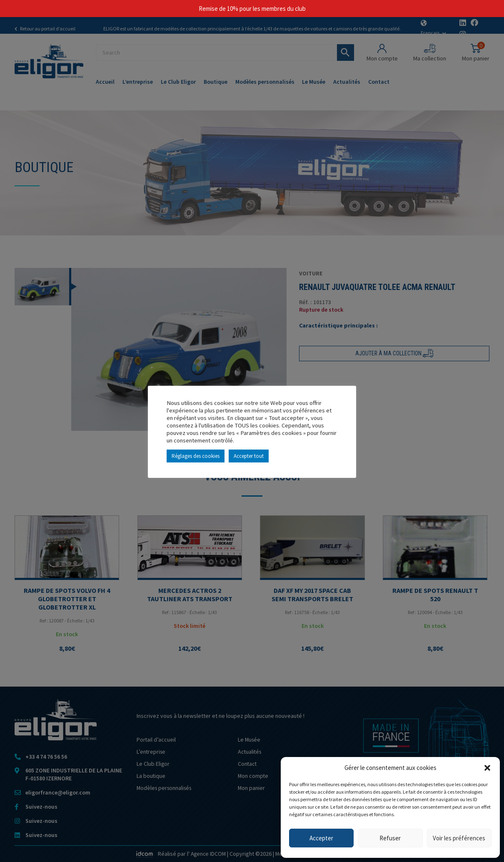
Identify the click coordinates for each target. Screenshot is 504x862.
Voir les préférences (459, 838)
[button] (487, 768)
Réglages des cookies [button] (196, 456)
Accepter (321, 838)
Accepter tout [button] (249, 456)
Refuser (390, 838)
